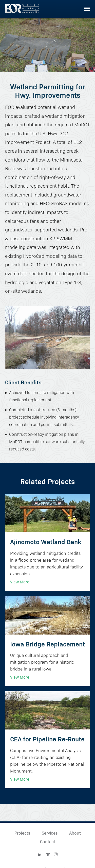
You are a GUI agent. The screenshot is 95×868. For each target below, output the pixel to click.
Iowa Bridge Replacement (48, 644)
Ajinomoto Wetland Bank (46, 541)
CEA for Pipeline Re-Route (47, 739)
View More (20, 582)
